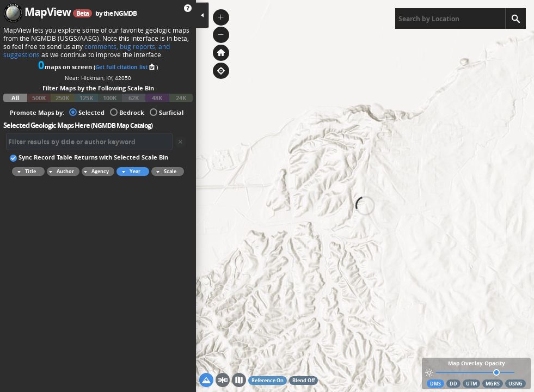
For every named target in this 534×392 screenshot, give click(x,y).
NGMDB (125, 13)
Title (25, 171)
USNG (515, 384)
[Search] (515, 19)
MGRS (493, 384)
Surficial (167, 112)
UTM (471, 384)
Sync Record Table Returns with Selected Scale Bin (89, 157)
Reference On (268, 380)
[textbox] (450, 19)
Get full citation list (126, 67)
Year (130, 171)
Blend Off (303, 380)
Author (60, 171)
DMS (435, 384)
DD (453, 384)
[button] (221, 17)
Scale (165, 171)
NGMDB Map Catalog (122, 125)
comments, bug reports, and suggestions (87, 51)
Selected (87, 112)
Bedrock (127, 112)
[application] (365, 196)
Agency (95, 171)
